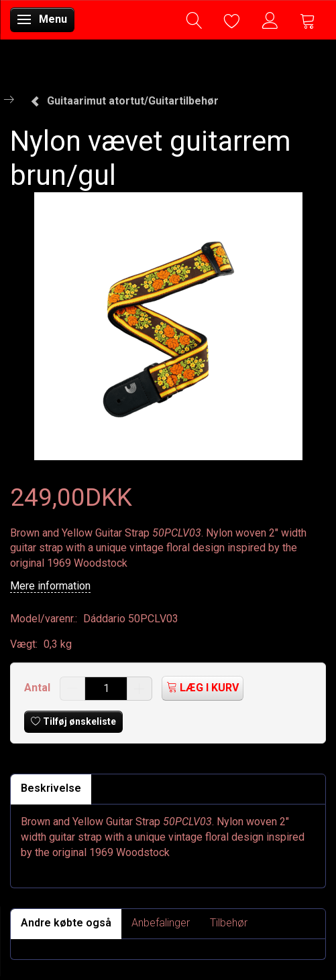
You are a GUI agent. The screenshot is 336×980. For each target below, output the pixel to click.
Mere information (50, 586)
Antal (39, 688)
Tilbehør (229, 923)
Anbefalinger (161, 923)
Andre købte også (66, 923)
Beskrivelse (51, 788)
